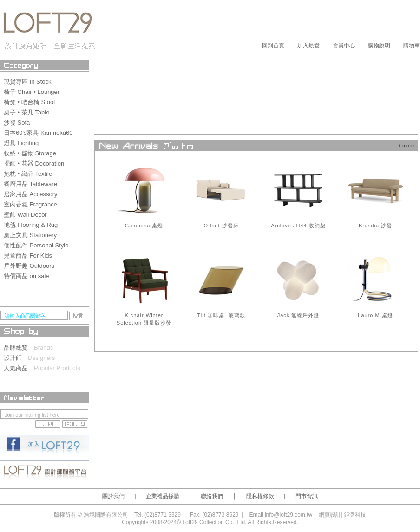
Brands (43, 348)
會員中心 (344, 46)
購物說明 (379, 46)
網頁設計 (330, 515)
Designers (42, 358)
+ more (406, 146)
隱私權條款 (260, 496)
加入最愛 (308, 46)
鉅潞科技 (355, 515)
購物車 (412, 46)
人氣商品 (19, 368)
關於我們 (113, 496)
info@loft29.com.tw (289, 515)
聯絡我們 (212, 496)
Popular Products (57, 368)
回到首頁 (273, 46)
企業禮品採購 (163, 496)
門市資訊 (307, 496)
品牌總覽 (19, 348)
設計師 (16, 358)
